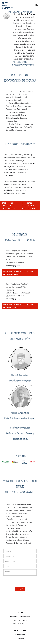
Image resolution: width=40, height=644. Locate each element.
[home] (8, 5)
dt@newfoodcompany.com (20, 617)
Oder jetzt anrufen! (20, 620)
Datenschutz (20, 635)
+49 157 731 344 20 (20, 624)
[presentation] (20, 581)
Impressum (20, 638)
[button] (37, 5)
